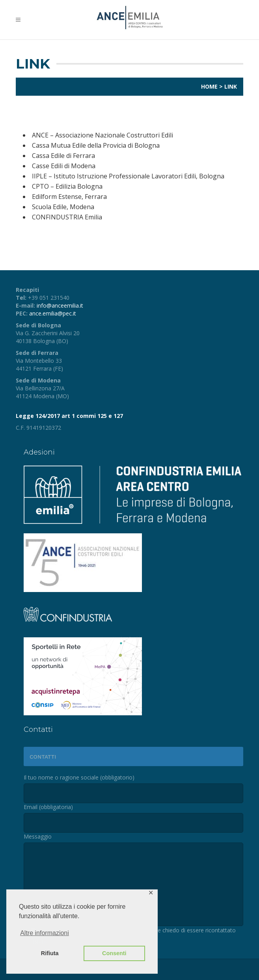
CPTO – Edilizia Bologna (67, 186)
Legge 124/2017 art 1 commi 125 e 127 (69, 416)
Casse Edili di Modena (64, 166)
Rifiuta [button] (50, 953)
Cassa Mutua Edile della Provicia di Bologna (96, 145)
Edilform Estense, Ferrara (69, 197)
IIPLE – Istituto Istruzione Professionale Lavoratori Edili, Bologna (128, 176)
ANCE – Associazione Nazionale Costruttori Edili (102, 135)
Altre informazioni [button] (45, 933)
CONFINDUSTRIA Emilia (67, 217)
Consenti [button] (114, 953)
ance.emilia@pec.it (53, 313)
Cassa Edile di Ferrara (63, 156)
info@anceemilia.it (60, 305)
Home (209, 86)
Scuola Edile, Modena (63, 207)
